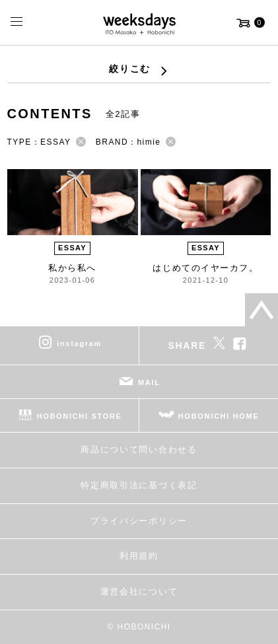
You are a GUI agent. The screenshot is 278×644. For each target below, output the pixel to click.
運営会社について (139, 591)
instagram (79, 343)
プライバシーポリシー (139, 521)
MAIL (149, 382)
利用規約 (139, 556)
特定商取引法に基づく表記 (139, 485)
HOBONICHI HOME (219, 416)
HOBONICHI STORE (80, 416)
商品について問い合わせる (139, 449)
